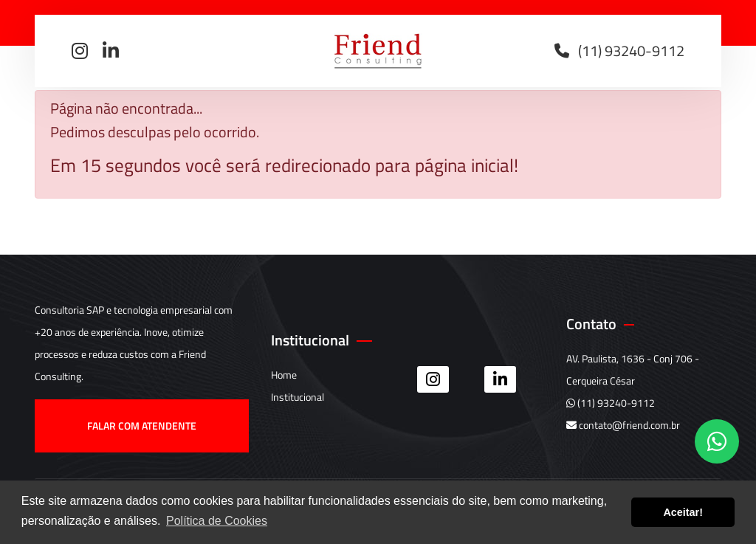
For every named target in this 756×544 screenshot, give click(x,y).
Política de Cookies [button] (217, 521)
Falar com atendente (141, 426)
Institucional (298, 397)
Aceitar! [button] (683, 512)
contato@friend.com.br (623, 425)
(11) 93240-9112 (611, 403)
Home (284, 375)
